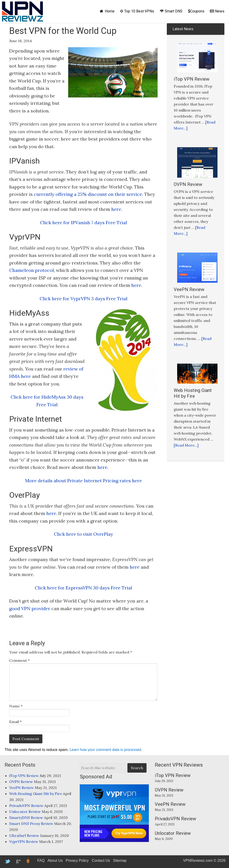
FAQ (41, 861)
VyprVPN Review (24, 842)
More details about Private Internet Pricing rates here (84, 481)
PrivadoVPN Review (26, 806)
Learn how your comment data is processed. (106, 750)
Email (15, 722)
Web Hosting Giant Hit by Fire (193, 393)
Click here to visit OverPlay (84, 534)
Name (16, 706)
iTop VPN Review (192, 79)
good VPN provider (30, 608)
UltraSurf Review (24, 836)
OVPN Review (188, 184)
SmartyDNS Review (26, 818)
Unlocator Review (25, 812)
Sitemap (120, 861)
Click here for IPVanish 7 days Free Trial (84, 222)
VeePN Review (189, 289)
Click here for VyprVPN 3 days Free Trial (84, 299)
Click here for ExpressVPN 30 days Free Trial (83, 588)
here (116, 209)
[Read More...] (186, 445)
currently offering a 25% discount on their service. (88, 194)
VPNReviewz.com (22, 12)
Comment (19, 660)
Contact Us (101, 861)
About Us (55, 861)
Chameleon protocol (32, 270)
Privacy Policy (77, 861)
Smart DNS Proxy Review (31, 824)
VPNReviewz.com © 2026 (204, 861)
